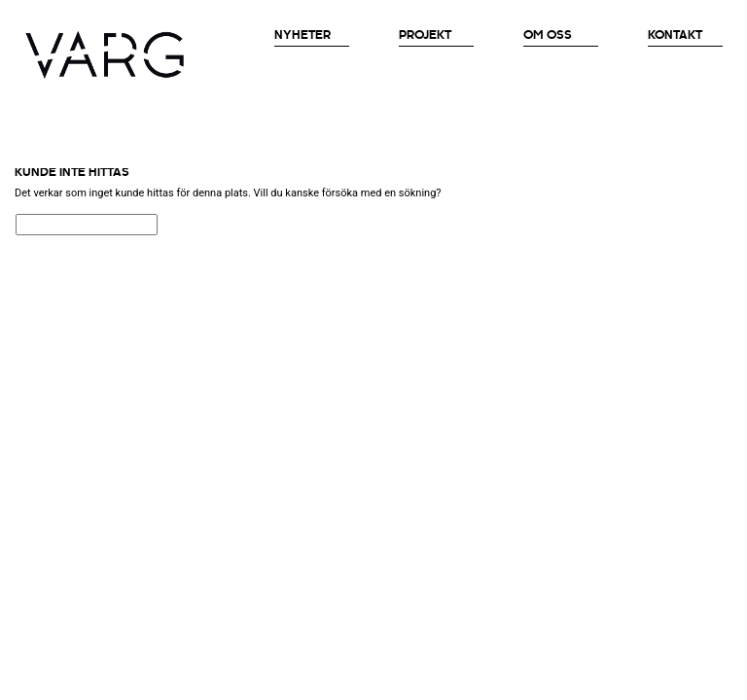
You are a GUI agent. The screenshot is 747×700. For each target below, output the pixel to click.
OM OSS (548, 35)
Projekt (425, 35)
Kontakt (675, 35)
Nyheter (302, 35)
